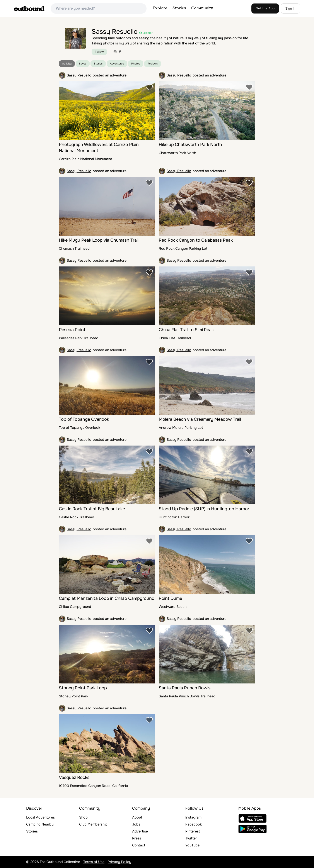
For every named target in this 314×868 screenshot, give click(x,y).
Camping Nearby (40, 824)
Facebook (194, 824)
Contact (139, 845)
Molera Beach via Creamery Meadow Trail (200, 419)
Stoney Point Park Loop (83, 688)
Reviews (153, 64)
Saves (83, 64)
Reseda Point (72, 330)
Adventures (117, 64)
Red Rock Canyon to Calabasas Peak (196, 240)
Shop (83, 817)
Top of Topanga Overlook (84, 419)
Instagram (193, 817)
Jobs (136, 824)
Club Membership (93, 824)
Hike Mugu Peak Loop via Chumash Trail (99, 240)
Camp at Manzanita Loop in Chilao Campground (107, 598)
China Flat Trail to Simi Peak (186, 330)
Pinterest (193, 831)
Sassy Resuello (79, 75)
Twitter (191, 838)
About (137, 817)
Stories (179, 8)
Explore (160, 8)
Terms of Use (94, 862)
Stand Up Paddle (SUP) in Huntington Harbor (204, 509)
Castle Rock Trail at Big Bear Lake (92, 509)
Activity (67, 64)
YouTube (192, 845)
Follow (99, 52)
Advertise (140, 831)
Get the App (265, 8)
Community (202, 8)
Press (137, 838)
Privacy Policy (119, 862)
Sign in (290, 8)
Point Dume (170, 598)
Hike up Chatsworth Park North (190, 145)
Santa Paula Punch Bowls (185, 688)
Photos (136, 64)
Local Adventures (40, 817)
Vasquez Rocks (74, 777)
